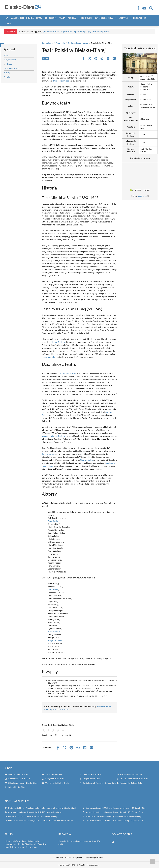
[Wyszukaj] (151, 8)
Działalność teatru (11, 68)
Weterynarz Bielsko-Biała (19, 779)
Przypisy (7, 77)
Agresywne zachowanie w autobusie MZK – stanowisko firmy (35, 812)
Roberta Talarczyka (68, 373)
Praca (62, 18)
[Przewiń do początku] (153, 862)
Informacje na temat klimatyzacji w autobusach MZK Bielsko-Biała (114, 812)
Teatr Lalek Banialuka (61, 709)
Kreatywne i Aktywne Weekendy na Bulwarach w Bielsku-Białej (113, 816)
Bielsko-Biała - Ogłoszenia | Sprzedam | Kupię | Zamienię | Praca (78, 31)
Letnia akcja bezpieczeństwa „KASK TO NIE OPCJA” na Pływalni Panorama (41, 821)
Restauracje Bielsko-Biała (131, 783)
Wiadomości (17, 18)
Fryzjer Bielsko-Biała (92, 779)
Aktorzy (7, 73)
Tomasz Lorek (48, 454)
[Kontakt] (144, 8)
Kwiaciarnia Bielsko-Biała (131, 774)
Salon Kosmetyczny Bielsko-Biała (134, 779)
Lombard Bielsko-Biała (92, 774)
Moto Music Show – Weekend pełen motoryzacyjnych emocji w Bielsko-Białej (42, 808)
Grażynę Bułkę (87, 460)
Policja (30, 18)
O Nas (68, 857)
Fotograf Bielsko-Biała (55, 779)
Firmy (39, 18)
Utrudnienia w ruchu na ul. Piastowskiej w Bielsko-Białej (33, 816)
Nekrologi (87, 18)
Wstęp (6, 55)
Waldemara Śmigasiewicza (53, 436)
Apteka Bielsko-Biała (54, 774)
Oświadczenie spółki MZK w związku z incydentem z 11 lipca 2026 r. (116, 808)
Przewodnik (140, 18)
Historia (9, 64)
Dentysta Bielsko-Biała (18, 774)
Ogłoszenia (50, 18)
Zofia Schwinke (54, 631)
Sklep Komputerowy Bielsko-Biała (23, 783)
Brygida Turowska (55, 640)
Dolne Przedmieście (62, 81)
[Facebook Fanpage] (137, 8)
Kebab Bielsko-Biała (17, 787)
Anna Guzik (53, 521)
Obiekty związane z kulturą (78, 43)
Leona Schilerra (59, 342)
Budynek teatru (10, 60)
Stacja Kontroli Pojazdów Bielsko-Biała (99, 783)
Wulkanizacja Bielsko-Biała (57, 783)
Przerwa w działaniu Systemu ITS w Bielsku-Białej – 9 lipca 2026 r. (114, 821)
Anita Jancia (53, 590)
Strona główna (47, 43)
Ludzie (8, 24)
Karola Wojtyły (48, 357)
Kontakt (59, 857)
